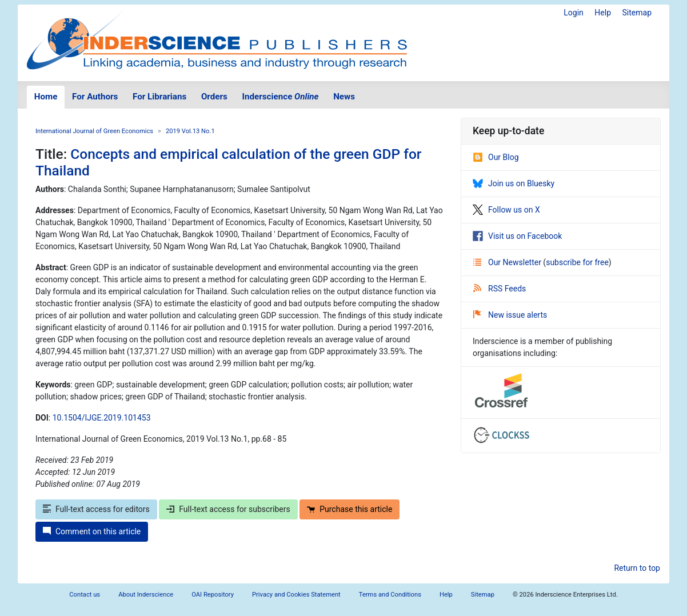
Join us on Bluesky (514, 183)
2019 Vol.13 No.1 (190, 131)
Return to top (637, 568)
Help (603, 13)
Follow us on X (506, 210)
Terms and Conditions (390, 595)
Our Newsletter (508, 262)
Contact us (85, 595)
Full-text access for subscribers (228, 509)
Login (574, 13)
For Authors (95, 97)
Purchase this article (350, 509)
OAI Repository (213, 595)
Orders (214, 97)
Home (46, 97)
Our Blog (496, 157)
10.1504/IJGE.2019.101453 (102, 418)
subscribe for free (577, 262)
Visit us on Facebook (517, 236)
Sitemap (637, 13)
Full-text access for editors (96, 509)
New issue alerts (510, 315)
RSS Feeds (500, 289)
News (344, 97)
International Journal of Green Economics (94, 131)
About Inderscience (146, 595)
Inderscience (281, 97)
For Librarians (159, 97)
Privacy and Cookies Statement (296, 595)
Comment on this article (92, 531)
